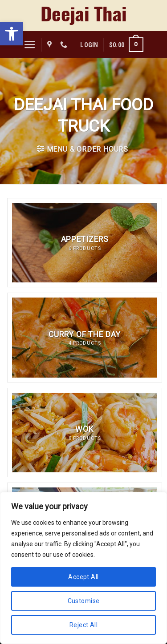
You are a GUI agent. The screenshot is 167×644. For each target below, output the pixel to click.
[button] (12, 34)
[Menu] (30, 45)
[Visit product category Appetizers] (85, 243)
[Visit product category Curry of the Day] (85, 337)
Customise (84, 601)
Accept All (83, 577)
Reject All (83, 625)
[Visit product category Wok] (85, 433)
